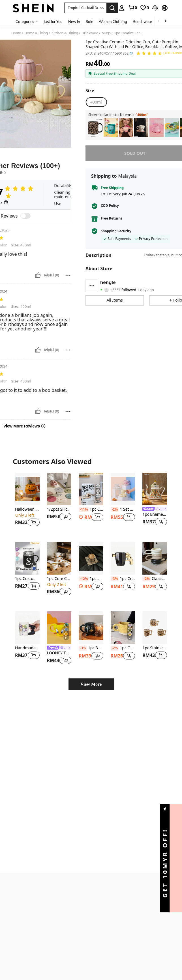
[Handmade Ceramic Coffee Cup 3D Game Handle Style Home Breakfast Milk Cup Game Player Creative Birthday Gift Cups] (27, 628)
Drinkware (90, 33)
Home (16, 33)
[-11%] (84, 510)
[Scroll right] (166, 21)
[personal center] (122, 8)
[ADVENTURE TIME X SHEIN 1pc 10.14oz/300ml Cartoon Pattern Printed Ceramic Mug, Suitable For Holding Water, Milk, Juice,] (111, 128)
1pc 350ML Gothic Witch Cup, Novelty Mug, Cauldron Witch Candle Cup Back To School (91, 648)
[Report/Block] (68, 275)
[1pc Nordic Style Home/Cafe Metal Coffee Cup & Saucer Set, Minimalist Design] (91, 558)
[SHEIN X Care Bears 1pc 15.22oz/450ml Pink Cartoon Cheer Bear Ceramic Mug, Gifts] (157, 128)
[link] (132, 8)
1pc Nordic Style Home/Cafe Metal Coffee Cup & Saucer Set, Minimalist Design (91, 579)
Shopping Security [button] (116, 231)
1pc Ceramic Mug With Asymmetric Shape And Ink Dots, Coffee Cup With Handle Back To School (123, 648)
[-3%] (115, 579)
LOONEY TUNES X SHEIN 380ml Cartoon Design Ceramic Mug (59, 653)
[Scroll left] (159, 21)
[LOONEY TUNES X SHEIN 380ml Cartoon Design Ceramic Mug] (59, 628)
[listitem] (95, 128)
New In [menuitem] (74, 22)
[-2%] (115, 510)
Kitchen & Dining (65, 33)
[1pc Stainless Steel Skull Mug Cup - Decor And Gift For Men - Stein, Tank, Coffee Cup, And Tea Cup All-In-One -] (155, 628)
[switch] (25, 216)
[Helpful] (38, 275)
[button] (155, 8)
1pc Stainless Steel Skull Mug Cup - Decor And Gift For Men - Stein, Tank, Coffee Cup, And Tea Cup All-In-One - (155, 648)
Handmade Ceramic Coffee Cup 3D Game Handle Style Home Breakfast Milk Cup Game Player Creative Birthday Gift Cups (27, 648)
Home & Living (36, 33)
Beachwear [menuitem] (143, 22)
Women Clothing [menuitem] (113, 22)
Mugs (106, 33)
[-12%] (84, 579)
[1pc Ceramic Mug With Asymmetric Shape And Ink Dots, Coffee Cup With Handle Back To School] (123, 628)
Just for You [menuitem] (53, 22)
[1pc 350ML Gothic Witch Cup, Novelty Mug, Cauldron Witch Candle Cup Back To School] (91, 628)
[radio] (96, 102)
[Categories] (27, 21)
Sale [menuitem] (89, 22)
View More (91, 684)
